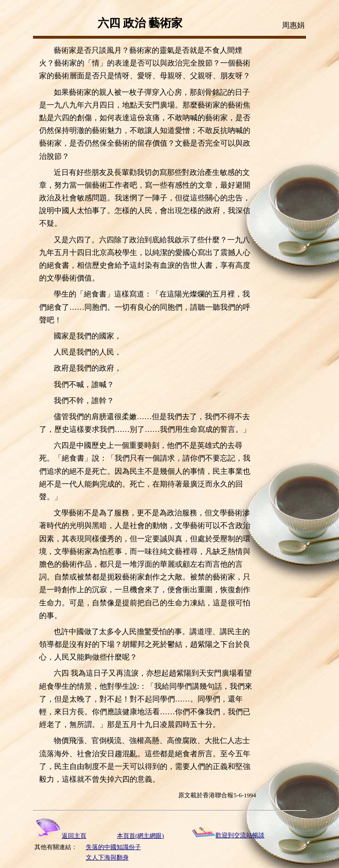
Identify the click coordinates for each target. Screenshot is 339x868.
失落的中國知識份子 (113, 847)
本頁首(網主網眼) (141, 836)
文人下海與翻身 (107, 857)
